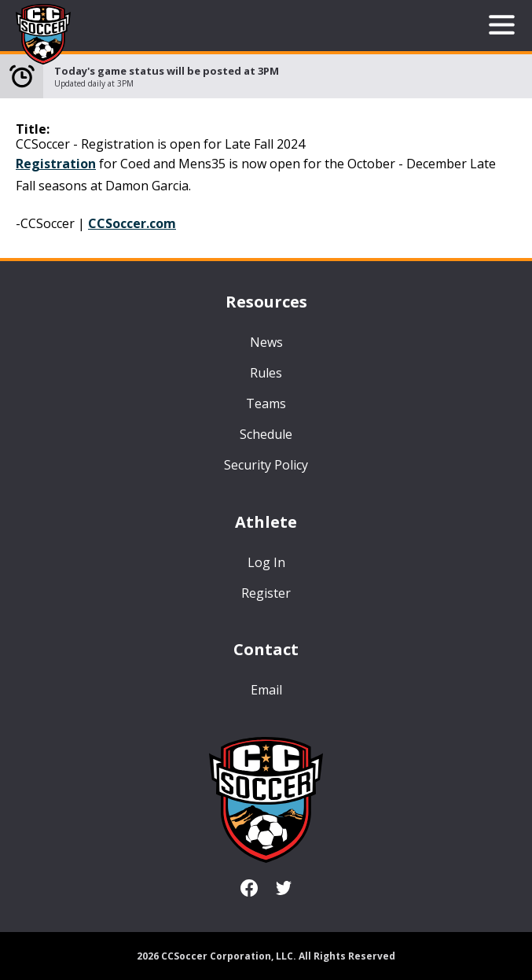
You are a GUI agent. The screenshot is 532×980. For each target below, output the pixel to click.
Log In (266, 562)
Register (266, 593)
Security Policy (266, 465)
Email (266, 690)
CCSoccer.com (132, 223)
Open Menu (502, 25)
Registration (56, 164)
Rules (266, 373)
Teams (266, 403)
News (266, 342)
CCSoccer (43, 35)
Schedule (266, 434)
